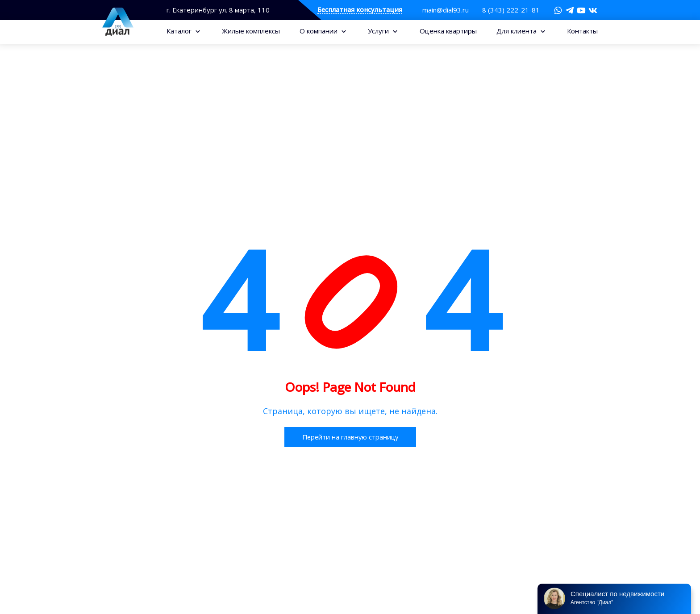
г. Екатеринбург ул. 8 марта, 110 (218, 10)
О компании (319, 31)
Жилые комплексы (251, 31)
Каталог (180, 31)
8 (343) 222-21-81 (511, 10)
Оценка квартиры (448, 31)
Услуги (379, 31)
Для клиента (517, 31)
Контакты (582, 31)
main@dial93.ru (446, 10)
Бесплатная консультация (360, 10)
